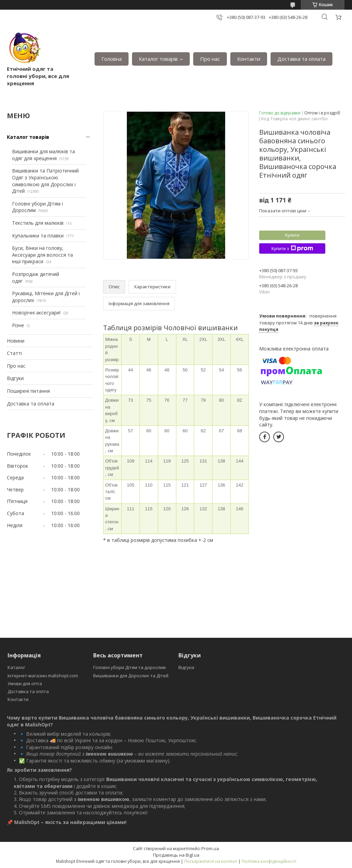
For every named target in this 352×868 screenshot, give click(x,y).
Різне (18, 325)
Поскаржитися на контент (211, 861)
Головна (112, 59)
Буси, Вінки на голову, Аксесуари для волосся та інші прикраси (42, 255)
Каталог (16, 667)
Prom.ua (210, 848)
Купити (292, 235)
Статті (14, 353)
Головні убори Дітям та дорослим (129, 667)
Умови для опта (25, 683)
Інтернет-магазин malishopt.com (43, 676)
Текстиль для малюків (38, 223)
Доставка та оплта (28, 691)
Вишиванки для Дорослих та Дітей (131, 676)
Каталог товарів (158, 59)
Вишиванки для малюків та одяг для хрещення (43, 155)
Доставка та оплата (301, 59)
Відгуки (15, 378)
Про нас (210, 59)
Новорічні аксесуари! (36, 313)
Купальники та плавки (38, 236)
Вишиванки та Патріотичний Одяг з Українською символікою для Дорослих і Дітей (45, 181)
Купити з (292, 248)
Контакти (249, 59)
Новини (16, 341)
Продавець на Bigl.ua (176, 855)
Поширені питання (28, 391)
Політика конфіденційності (269, 861)
